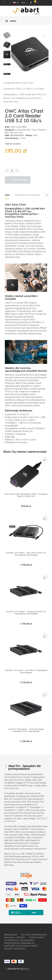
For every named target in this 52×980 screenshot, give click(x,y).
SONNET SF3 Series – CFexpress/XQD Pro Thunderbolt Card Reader (26, 613)
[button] (13, 55)
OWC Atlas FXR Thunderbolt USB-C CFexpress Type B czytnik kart (26, 495)
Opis (7, 195)
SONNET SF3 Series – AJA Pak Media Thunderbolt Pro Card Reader (26, 730)
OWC (35, 135)
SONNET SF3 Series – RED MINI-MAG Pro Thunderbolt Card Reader (26, 554)
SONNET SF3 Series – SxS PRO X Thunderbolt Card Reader (26, 672)
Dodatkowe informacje (28, 195)
